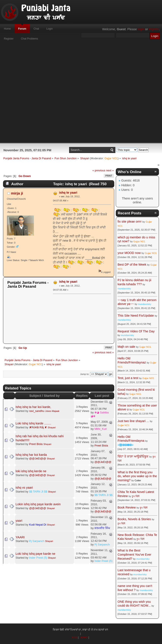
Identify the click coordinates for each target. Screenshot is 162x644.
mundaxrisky (124, 289)
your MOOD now (129, 253)
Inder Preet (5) (38, 558)
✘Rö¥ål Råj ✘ (38, 427)
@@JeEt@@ (38, 458)
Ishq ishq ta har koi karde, (33, 407)
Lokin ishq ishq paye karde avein (38, 504)
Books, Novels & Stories (134, 519)
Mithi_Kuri (101, 429)
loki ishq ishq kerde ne (31, 471)
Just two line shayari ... (133, 421)
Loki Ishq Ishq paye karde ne (35, 554)
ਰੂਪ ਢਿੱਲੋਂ (136, 496)
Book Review (127, 507)
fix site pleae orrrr (129, 222)
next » (110, 170)
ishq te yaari (68, 193)
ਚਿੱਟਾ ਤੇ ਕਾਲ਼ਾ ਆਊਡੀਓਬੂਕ (133, 456)
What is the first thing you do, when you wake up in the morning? (137, 476)
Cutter (138, 480)
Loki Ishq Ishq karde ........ (33, 423)
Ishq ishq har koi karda (31, 455)
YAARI (20, 537)
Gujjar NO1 (111, 158)
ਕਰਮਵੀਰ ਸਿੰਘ (102, 528)
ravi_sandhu (37, 411)
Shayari (52, 427)
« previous (99, 170)
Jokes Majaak (52, 411)
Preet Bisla (36, 444)
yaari (19, 521)
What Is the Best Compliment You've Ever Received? (134, 554)
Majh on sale (126, 347)
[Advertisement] (73, 94)
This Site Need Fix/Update (136, 316)
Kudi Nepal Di (38, 525)
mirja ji (17, 193)
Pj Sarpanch (37, 541)
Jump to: (85, 374)
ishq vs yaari (24, 488)
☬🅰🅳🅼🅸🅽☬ (125, 445)
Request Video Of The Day (136, 331)
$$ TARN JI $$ (38, 492)
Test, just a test (128, 378)
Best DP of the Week (132, 265)
